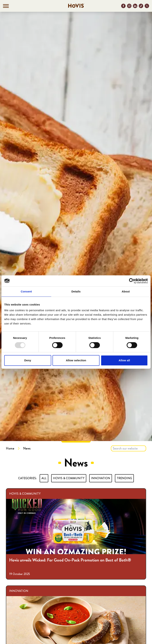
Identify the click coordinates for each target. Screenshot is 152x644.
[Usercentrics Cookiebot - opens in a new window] (132, 281)
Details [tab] (76, 291)
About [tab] (126, 291)
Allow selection (76, 360)
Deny (28, 360)
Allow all (124, 360)
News (27, 448)
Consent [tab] (26, 291)
